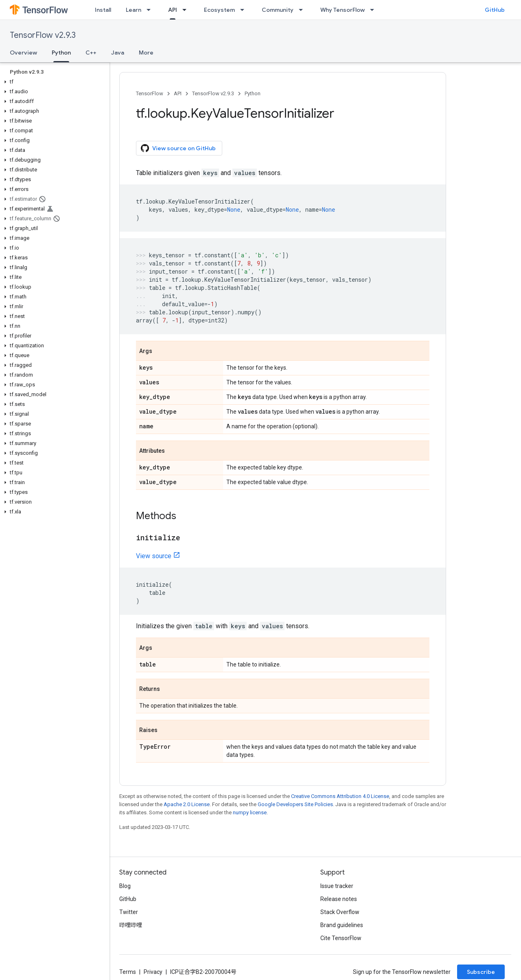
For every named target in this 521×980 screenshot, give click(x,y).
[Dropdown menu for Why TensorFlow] (374, 10)
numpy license (250, 812)
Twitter (129, 912)
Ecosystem (219, 10)
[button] (53, 82)
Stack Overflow (340, 912)
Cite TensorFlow (341, 938)
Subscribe (481, 972)
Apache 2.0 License (187, 804)
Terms (128, 972)
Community (278, 10)
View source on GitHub (178, 148)
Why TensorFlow (343, 10)
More (146, 53)
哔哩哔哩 (131, 925)
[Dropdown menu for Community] (303, 10)
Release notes (339, 899)
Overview (23, 53)
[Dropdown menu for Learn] (151, 10)
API (178, 93)
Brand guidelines (342, 925)
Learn (134, 10)
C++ (91, 53)
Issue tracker (337, 886)
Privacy (153, 972)
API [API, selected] (173, 10)
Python (253, 93)
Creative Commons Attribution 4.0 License (340, 796)
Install (103, 10)
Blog (125, 886)
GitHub (495, 10)
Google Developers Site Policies (295, 804)
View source (154, 556)
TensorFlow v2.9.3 (43, 35)
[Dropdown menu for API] (187, 10)
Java (118, 53)
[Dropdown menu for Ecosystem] (245, 10)
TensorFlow (150, 93)
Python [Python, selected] (61, 53)
